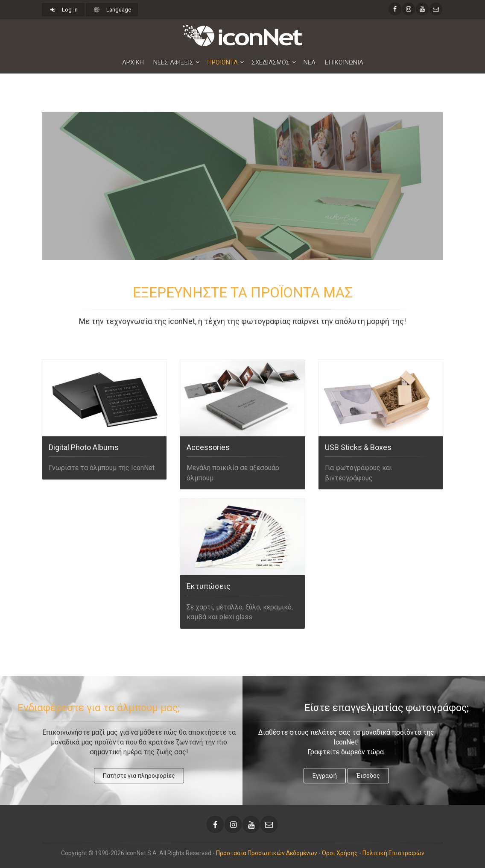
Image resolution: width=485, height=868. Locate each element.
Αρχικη (133, 62)
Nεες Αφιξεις (173, 62)
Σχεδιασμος (271, 62)
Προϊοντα (222, 62)
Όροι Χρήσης (340, 853)
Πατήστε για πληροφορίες (139, 776)
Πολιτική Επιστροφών (393, 853)
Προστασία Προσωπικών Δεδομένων (267, 853)
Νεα (310, 62)
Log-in (63, 10)
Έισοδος (368, 776)
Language (112, 10)
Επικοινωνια (344, 62)
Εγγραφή (325, 776)
